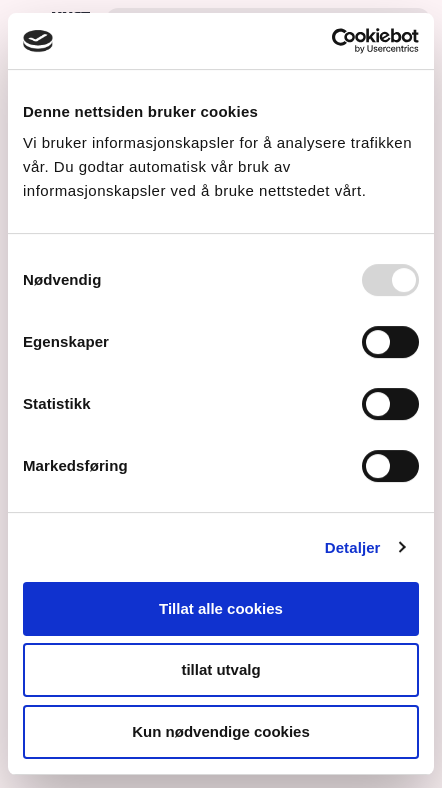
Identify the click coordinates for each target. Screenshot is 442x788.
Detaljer (353, 547)
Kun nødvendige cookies (221, 731)
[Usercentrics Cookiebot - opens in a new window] (331, 41)
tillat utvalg (220, 670)
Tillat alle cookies (221, 608)
